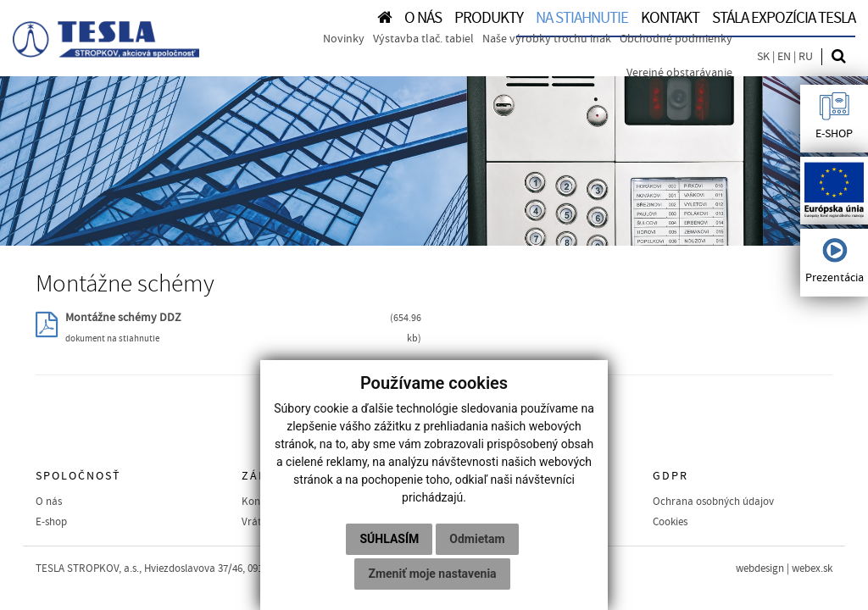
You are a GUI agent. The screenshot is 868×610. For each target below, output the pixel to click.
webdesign (760, 568)
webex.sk (812, 568)
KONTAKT (670, 18)
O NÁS (423, 18)
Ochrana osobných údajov (713, 502)
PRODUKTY (489, 18)
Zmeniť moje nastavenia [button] (432, 574)
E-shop (51, 522)
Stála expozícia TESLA (784, 18)
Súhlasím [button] (389, 539)
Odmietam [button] (477, 539)
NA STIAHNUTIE (582, 18)
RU (806, 57)
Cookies (670, 522)
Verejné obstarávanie (679, 73)
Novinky (344, 39)
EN (784, 57)
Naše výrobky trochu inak (547, 39)
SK (763, 57)
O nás (49, 502)
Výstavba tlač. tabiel (423, 39)
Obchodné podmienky (676, 39)
